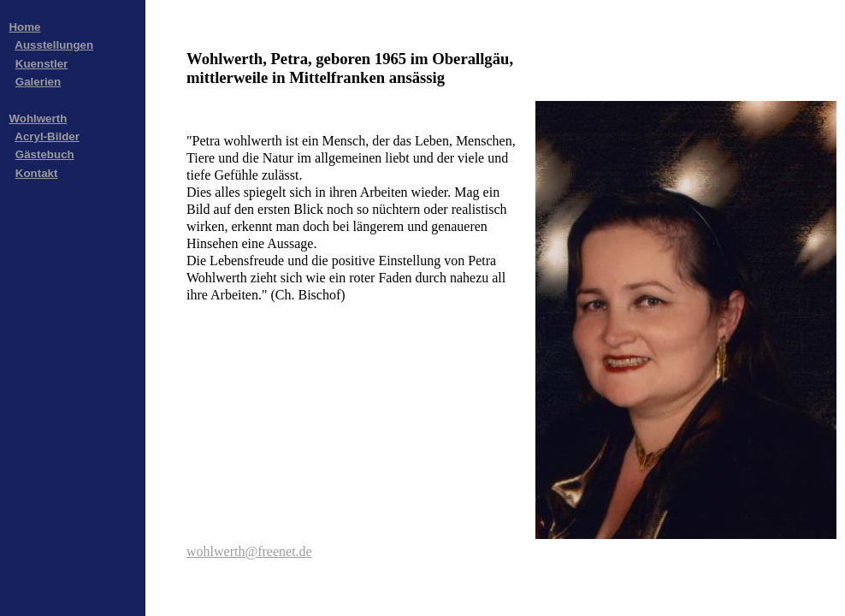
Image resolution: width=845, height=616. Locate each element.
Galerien (38, 82)
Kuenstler (41, 64)
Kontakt (37, 173)
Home (24, 27)
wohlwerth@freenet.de (249, 551)
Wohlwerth (38, 118)
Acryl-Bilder (47, 136)
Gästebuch (45, 154)
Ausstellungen (54, 45)
